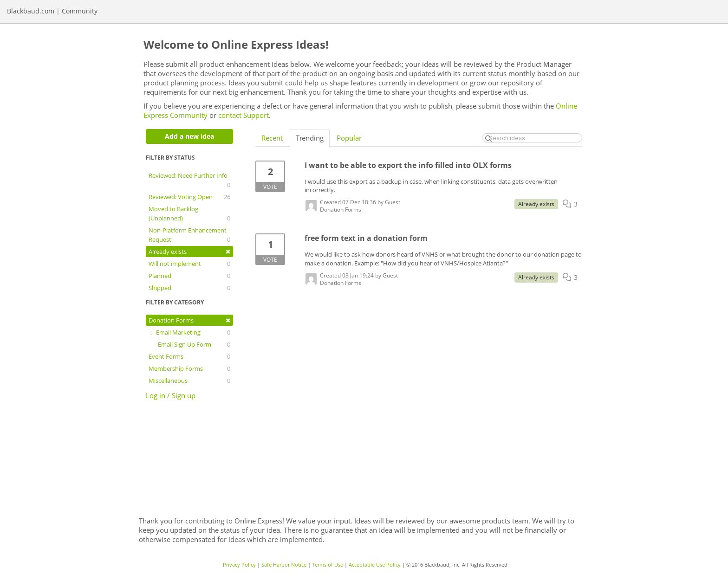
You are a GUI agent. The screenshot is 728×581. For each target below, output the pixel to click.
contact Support (244, 115)
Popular (349, 138)
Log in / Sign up (171, 395)
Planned (189, 276)
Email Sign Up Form (194, 344)
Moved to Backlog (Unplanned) (189, 214)
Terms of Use (328, 565)
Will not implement (189, 264)
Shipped (189, 288)
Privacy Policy (239, 565)
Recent (272, 138)
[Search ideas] (532, 138)
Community (80, 11)
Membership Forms (189, 368)
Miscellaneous (189, 381)
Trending (310, 138)
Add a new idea (189, 136)
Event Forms (189, 356)
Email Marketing (189, 332)
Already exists (189, 251)
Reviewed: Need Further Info (189, 180)
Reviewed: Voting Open (189, 197)
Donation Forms (189, 320)
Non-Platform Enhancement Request (189, 235)
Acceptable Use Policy (375, 565)
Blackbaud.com (31, 11)
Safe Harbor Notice (284, 565)
